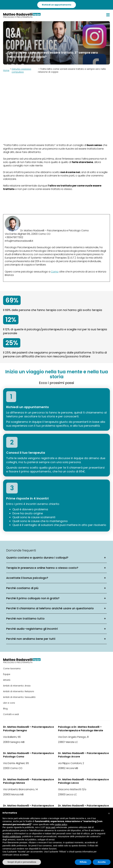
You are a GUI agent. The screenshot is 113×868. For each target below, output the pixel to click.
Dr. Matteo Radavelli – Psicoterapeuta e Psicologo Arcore (83, 755)
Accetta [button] (102, 862)
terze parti (51, 827)
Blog (5, 709)
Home (6, 70)
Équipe (7, 674)
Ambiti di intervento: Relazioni (19, 691)
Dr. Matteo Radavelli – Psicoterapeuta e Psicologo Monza (28, 781)
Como (55, 272)
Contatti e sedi (11, 714)
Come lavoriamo (12, 669)
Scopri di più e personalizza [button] (22, 862)
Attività (7, 680)
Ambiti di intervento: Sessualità (19, 697)
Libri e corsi (9, 703)
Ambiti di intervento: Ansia (17, 686)
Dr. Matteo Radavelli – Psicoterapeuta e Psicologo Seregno (28, 729)
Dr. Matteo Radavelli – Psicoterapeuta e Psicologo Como (28, 755)
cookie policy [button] (61, 824)
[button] (109, 813)
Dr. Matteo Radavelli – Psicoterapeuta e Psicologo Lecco (83, 781)
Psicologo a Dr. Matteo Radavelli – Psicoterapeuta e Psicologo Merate (81, 729)
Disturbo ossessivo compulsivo (21, 71)
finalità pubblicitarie (12, 836)
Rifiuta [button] (83, 862)
